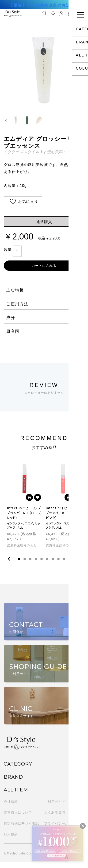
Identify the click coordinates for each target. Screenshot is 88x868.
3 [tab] (30, 565)
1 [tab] (19, 565)
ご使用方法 (17, 310)
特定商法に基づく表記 (21, 829)
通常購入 (44, 228)
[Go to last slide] (6, 123)
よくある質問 (55, 818)
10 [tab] (70, 565)
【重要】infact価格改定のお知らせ (44, 5)
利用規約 (11, 840)
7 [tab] (53, 565)
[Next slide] (82, 123)
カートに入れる (44, 271)
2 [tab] (25, 565)
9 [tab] (64, 565)
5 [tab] (42, 565)
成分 (11, 323)
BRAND (13, 783)
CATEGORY (18, 770)
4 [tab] (36, 565)
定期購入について (18, 818)
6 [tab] (47, 565)
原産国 (13, 337)
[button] (18, 123)
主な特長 (15, 296)
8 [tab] (58, 565)
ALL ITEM (16, 796)
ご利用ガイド (55, 808)
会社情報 (11, 808)
